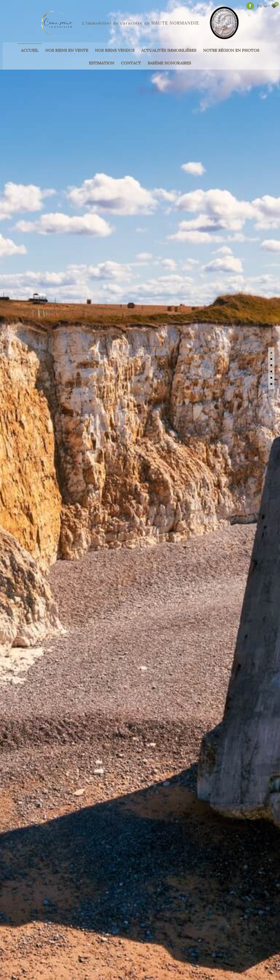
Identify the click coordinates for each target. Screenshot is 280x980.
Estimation (102, 57)
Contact (131, 57)
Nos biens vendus (115, 44)
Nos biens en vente (67, 44)
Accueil (30, 44)
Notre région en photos (231, 44)
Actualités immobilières (169, 44)
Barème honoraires (169, 57)
